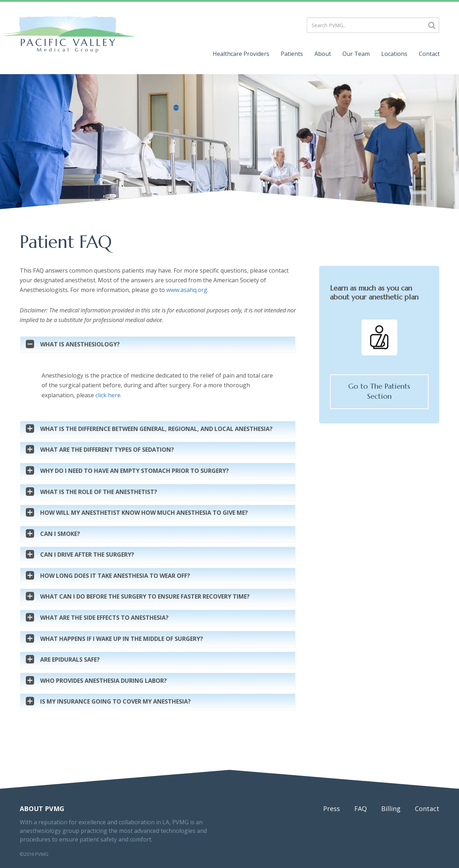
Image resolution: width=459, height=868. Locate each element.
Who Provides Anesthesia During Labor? (103, 681)
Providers (241, 54)
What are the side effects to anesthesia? (104, 618)
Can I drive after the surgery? (87, 555)
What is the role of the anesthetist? (99, 492)
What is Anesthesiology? (80, 345)
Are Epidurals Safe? (70, 660)
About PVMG (42, 809)
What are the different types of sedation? (107, 450)
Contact (429, 54)
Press (332, 809)
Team (356, 54)
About (323, 54)
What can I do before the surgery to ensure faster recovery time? (145, 597)
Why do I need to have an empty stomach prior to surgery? (134, 471)
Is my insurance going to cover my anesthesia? (115, 702)
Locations (394, 54)
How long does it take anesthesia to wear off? (115, 576)
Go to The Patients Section (379, 392)
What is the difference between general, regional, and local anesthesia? (156, 429)
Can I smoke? (60, 534)
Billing (391, 809)
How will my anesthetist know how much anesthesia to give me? (144, 513)
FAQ (361, 809)
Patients (292, 54)
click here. (108, 395)
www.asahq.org (187, 290)
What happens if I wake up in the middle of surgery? (122, 639)
